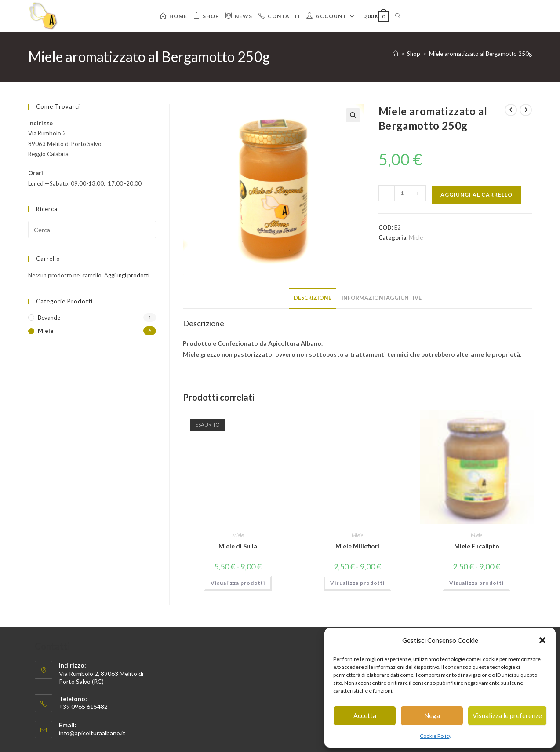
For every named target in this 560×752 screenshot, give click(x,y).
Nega (432, 715)
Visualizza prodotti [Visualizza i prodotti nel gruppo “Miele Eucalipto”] (476, 583)
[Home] (395, 54)
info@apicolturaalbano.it (92, 733)
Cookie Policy (436, 736)
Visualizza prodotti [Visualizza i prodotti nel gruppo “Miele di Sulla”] (238, 583)
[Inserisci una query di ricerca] (92, 230)
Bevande (49, 318)
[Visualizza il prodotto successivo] (526, 110)
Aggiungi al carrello (476, 195)
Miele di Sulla (238, 546)
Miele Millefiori (357, 546)
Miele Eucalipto (477, 546)
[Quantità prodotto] (402, 193)
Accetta (365, 715)
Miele (416, 237)
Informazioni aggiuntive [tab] (382, 298)
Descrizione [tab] (313, 298)
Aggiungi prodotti (127, 275)
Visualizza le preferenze (507, 715)
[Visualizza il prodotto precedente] (511, 110)
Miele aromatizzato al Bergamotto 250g (480, 54)
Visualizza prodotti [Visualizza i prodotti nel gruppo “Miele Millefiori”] (357, 583)
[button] (542, 640)
